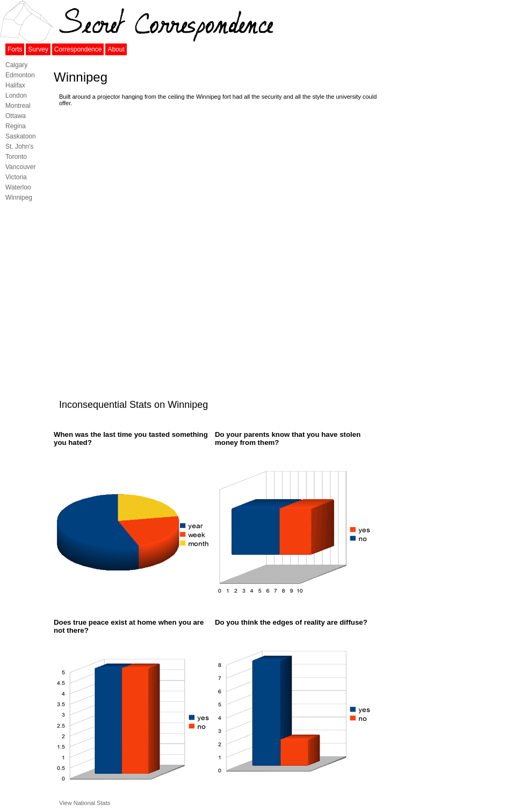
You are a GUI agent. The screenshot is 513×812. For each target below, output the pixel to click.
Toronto (16, 157)
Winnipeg (19, 197)
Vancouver (20, 167)
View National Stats (85, 803)
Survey (38, 49)
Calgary (16, 65)
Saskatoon (21, 136)
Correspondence (78, 49)
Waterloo (18, 187)
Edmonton (20, 75)
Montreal (18, 106)
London (16, 96)
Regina (16, 126)
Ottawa (16, 116)
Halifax (15, 85)
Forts (15, 49)
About (116, 49)
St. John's (19, 147)
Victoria (16, 177)
